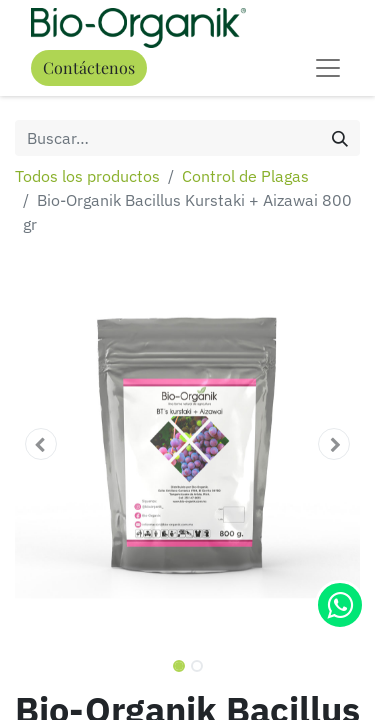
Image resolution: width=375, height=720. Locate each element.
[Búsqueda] (340, 138)
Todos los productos (87, 176)
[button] (41, 444)
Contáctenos (89, 67)
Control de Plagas (245, 176)
